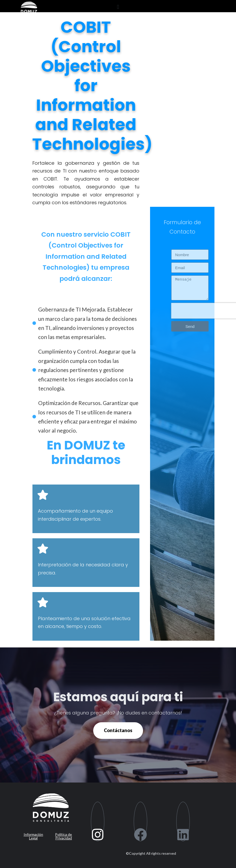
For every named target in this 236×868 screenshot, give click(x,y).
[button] (118, 7)
